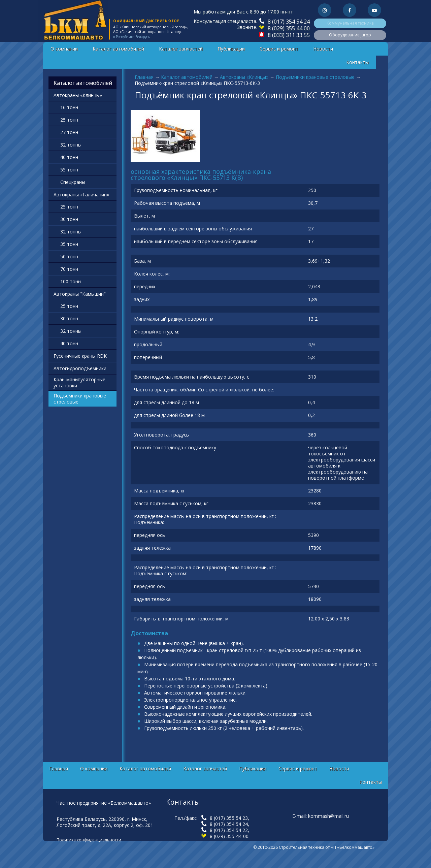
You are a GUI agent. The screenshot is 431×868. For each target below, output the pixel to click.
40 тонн (69, 157)
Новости (323, 49)
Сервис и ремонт (279, 49)
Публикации (231, 49)
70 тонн (69, 269)
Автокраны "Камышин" (80, 294)
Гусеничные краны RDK (80, 356)
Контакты (357, 62)
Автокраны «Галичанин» (81, 195)
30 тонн (69, 219)
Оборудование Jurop (350, 35)
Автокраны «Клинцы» (244, 77)
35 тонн (69, 244)
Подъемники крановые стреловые (315, 77)
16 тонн (69, 107)
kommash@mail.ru (328, 816)
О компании (64, 49)
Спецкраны (73, 182)
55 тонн (69, 170)
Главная (144, 77)
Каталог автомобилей (118, 49)
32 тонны (71, 145)
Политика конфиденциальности (89, 840)
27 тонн (69, 132)
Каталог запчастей (181, 49)
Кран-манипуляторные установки (79, 382)
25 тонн (69, 120)
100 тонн (71, 281)
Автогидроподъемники (80, 368)
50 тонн (69, 256)
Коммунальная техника (350, 23)
